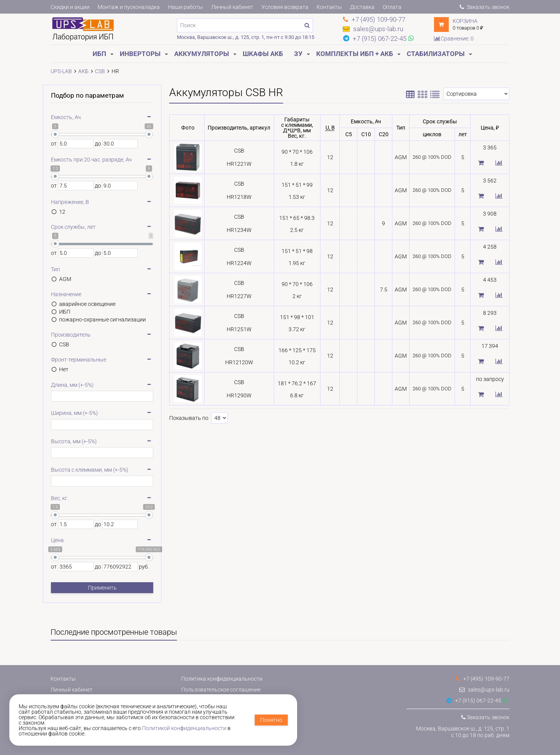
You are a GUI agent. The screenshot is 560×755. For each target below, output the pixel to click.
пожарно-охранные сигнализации (102, 320)
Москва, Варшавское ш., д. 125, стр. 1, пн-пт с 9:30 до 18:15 (246, 37)
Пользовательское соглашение (221, 690)
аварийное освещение (87, 304)
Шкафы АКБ (263, 54)
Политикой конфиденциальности (184, 728)
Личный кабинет (232, 7)
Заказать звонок (485, 7)
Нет (64, 369)
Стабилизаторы (436, 54)
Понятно (271, 720)
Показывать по (189, 418)
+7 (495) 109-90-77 (483, 679)
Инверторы (140, 54)
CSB (64, 344)
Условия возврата (285, 7)
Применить (102, 588)
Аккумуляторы (202, 54)
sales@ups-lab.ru (484, 690)
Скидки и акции (70, 7)
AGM (65, 279)
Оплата (392, 7)
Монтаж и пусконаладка (129, 7)
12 (62, 212)
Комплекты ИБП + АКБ (355, 54)
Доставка (362, 7)
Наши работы (185, 7)
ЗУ (298, 54)
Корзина (465, 21)
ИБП (99, 54)
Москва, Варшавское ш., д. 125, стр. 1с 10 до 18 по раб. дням (463, 732)
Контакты (329, 7)
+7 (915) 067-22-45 (474, 701)
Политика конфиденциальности (222, 679)
